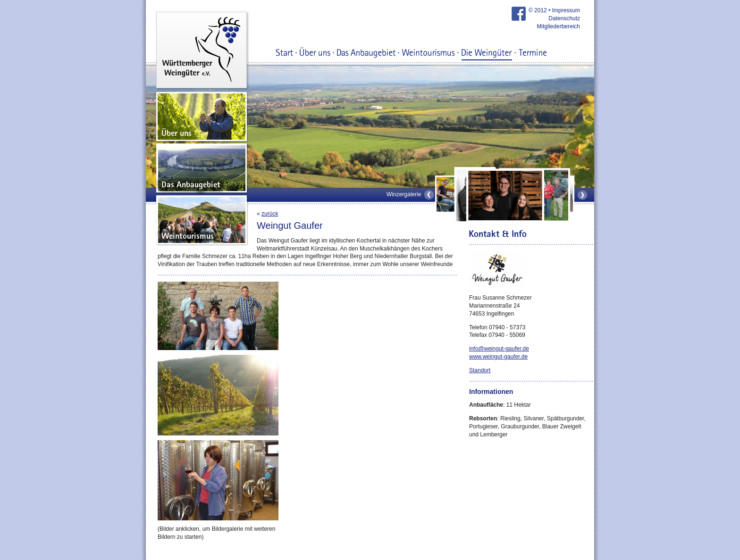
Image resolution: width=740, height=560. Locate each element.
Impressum (566, 10)
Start (285, 53)
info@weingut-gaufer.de (499, 349)
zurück (270, 214)
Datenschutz (564, 18)
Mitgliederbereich (559, 26)
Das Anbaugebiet (366, 53)
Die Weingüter (487, 53)
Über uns (315, 53)
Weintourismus (429, 53)
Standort (480, 370)
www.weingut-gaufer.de (498, 357)
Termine (533, 53)
